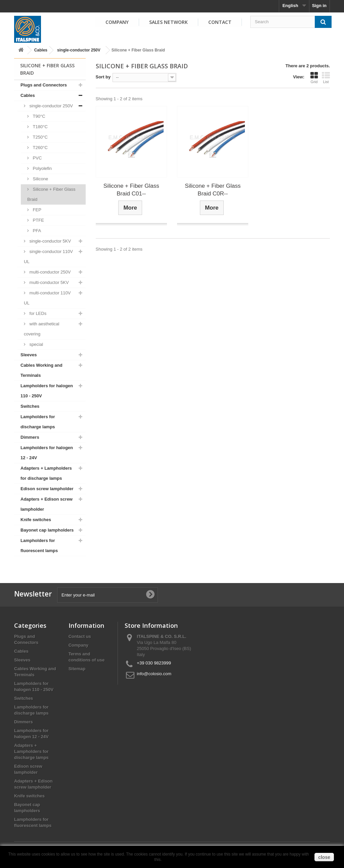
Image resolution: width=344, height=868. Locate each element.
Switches (30, 406)
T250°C (40, 137)
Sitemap (77, 669)
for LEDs (37, 313)
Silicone (40, 179)
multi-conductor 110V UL (47, 298)
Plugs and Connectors (44, 85)
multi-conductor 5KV (49, 282)
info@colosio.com (154, 674)
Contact (220, 22)
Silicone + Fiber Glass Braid (51, 194)
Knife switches (36, 520)
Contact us (80, 636)
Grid (314, 78)
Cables (41, 50)
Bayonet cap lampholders (47, 530)
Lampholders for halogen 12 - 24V (47, 453)
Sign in (319, 6)
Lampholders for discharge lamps (38, 422)
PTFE (38, 220)
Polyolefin (42, 168)
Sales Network (168, 22)
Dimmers (30, 437)
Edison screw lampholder (47, 489)
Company (117, 22)
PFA (36, 231)
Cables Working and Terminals (41, 370)
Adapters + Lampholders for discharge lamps (46, 473)
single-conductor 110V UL (48, 257)
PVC (37, 158)
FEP (36, 210)
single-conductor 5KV (50, 241)
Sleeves (29, 355)
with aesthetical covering (42, 329)
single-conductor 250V (79, 50)
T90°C (38, 116)
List (326, 78)
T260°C (40, 148)
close (324, 857)
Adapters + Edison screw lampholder (47, 504)
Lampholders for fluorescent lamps (39, 546)
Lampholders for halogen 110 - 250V (47, 391)
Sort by (103, 77)
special (36, 344)
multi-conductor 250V (49, 272)
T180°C (40, 127)
